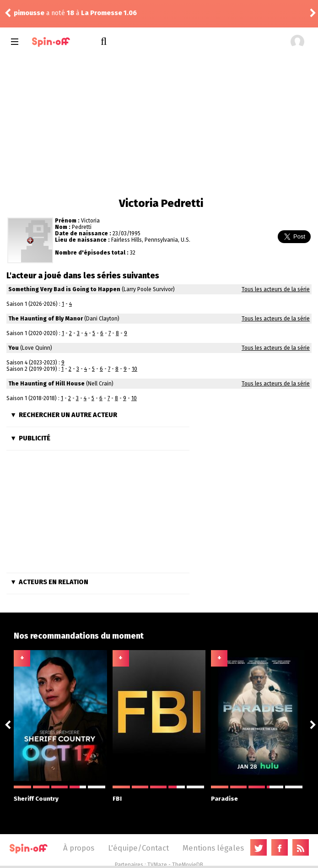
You (13, 348)
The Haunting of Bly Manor (46, 319)
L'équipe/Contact (138, 848)
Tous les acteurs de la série (276, 289)
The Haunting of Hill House (46, 384)
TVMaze (157, 865)
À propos (79, 848)
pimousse (29, 13)
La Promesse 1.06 (109, 13)
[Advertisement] (159, 124)
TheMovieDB (188, 865)
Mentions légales (213, 848)
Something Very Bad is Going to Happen (64, 289)
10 (135, 369)
